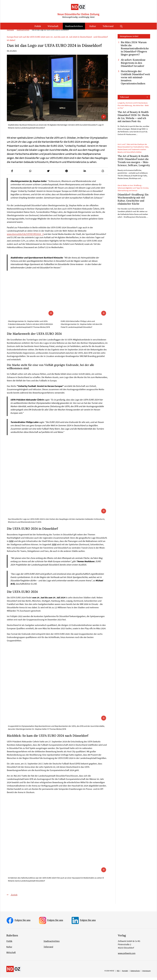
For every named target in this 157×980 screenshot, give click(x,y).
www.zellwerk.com (127, 956)
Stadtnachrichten (74, 26)
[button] (12, 173)
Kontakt (125, 973)
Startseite (10, 32)
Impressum (146, 973)
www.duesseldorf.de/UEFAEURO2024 (24, 237)
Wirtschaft (53, 26)
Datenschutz (135, 973)
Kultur (93, 26)
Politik (38, 26)
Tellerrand (108, 26)
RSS (118, 973)
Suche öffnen (121, 26)
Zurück (14, 897)
